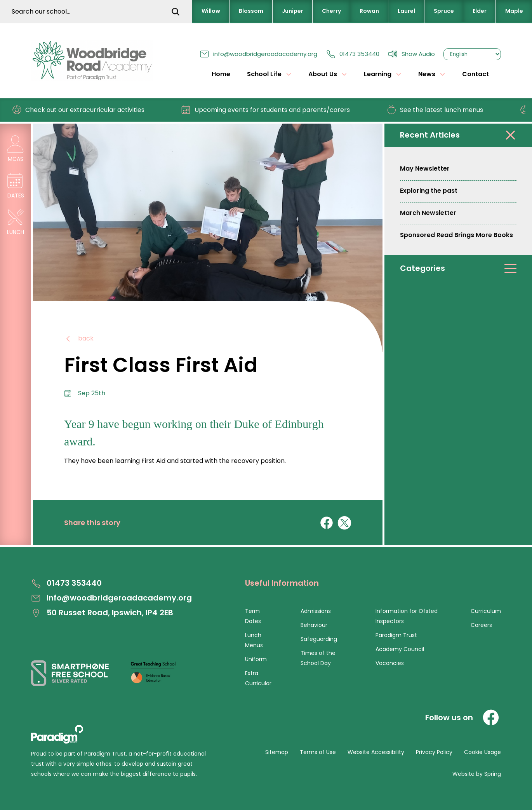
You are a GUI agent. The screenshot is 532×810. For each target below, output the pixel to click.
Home (221, 74)
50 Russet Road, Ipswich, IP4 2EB (102, 613)
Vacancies (390, 663)
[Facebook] (491, 717)
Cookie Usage (482, 752)
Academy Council (400, 649)
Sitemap (277, 752)
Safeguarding (319, 639)
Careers (481, 625)
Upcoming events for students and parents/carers (269, 110)
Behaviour (314, 625)
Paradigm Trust (396, 635)
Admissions (316, 611)
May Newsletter (425, 168)
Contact (475, 74)
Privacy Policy (434, 752)
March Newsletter (428, 213)
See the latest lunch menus (438, 110)
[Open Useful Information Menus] (373, 587)
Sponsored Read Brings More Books (456, 235)
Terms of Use (318, 752)
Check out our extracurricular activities (82, 110)
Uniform (256, 659)
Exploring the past (429, 191)
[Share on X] (344, 523)
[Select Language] (472, 54)
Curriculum (486, 611)
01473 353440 (353, 54)
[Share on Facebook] (327, 523)
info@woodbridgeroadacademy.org (258, 54)
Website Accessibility (376, 752)
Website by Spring (477, 774)
